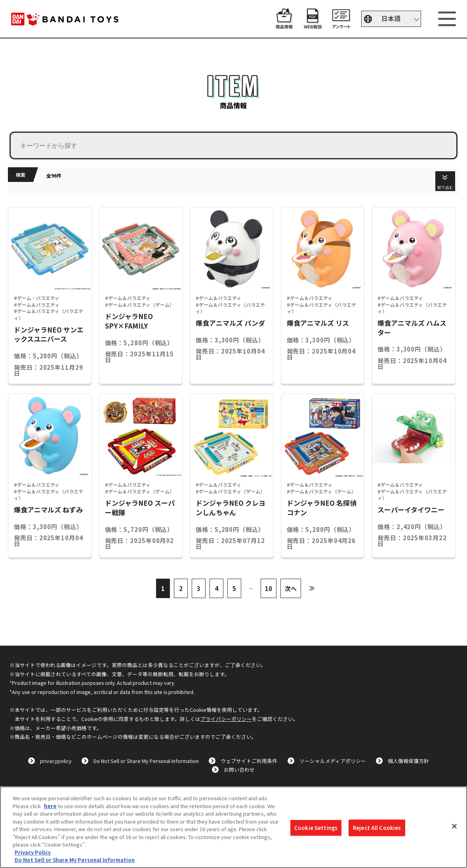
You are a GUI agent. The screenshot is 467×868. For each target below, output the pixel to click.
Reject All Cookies (377, 828)
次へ (291, 588)
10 (269, 588)
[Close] (454, 826)
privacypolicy (56, 761)
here (50, 806)
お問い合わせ (239, 770)
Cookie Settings (316, 828)
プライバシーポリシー (226, 719)
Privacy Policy (33, 852)
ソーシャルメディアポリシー (333, 761)
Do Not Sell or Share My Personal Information (146, 761)
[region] (233, 827)
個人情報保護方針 (408, 761)
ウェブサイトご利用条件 (249, 761)
